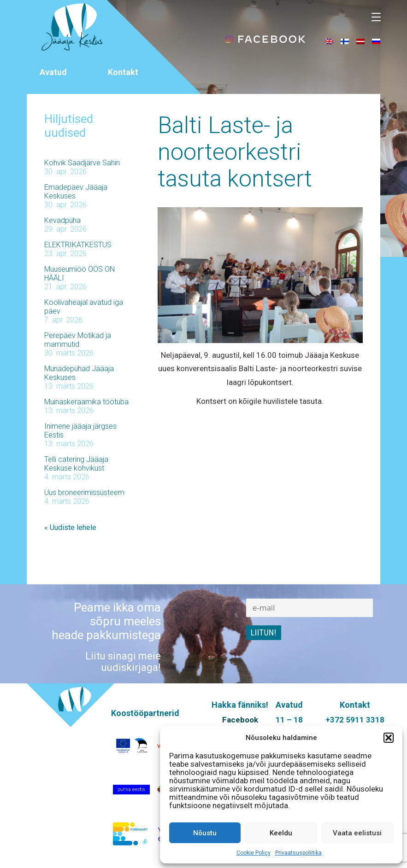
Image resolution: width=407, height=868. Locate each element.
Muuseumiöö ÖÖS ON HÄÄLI (80, 274)
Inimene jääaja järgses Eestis (80, 431)
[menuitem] (329, 41)
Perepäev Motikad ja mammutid (78, 340)
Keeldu (281, 833)
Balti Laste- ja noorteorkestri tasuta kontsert (235, 152)
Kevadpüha (62, 220)
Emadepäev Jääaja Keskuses (76, 192)
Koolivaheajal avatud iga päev (84, 307)
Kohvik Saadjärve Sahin (82, 163)
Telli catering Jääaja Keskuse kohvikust (76, 464)
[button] (389, 738)
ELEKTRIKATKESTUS (78, 245)
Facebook (240, 720)
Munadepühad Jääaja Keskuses (79, 373)
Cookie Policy (254, 853)
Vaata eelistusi (357, 833)
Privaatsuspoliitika (298, 853)
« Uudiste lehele (70, 527)
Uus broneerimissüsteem (84, 492)
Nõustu (205, 833)
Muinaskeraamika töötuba (86, 402)
